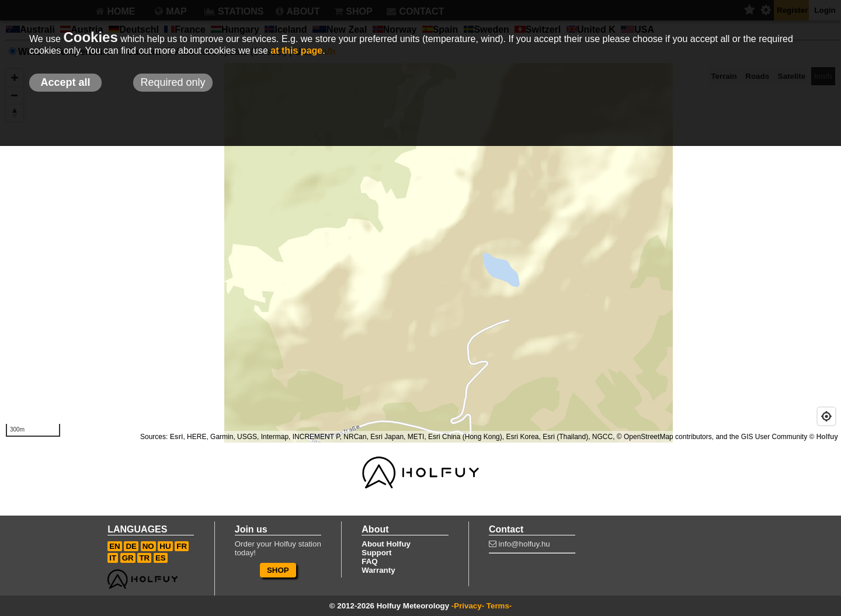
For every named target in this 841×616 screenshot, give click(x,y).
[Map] (420, 253)
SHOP (278, 570)
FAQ (369, 561)
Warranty (378, 570)
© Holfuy (823, 437)
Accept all (65, 82)
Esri (177, 437)
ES (161, 558)
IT (113, 558)
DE (131, 546)
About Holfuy (386, 544)
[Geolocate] (826, 416)
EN (115, 546)
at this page (296, 51)
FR (182, 546)
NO (148, 546)
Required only (173, 82)
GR (128, 558)
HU (165, 546)
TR (144, 558)
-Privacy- (468, 606)
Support (376, 553)
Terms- (499, 606)
